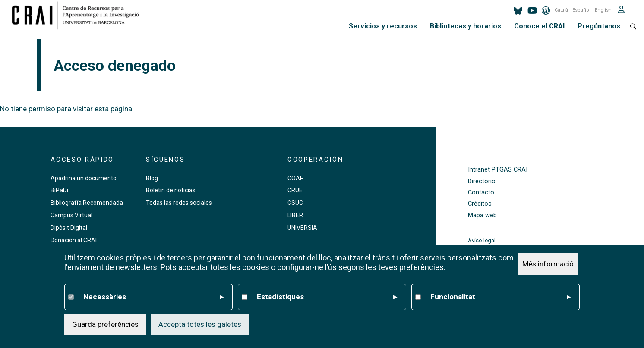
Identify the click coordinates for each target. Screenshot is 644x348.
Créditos (480, 204)
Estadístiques (327, 297)
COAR (296, 178)
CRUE (295, 190)
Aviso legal (482, 240)
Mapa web (482, 215)
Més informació (548, 264)
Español (581, 10)
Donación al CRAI (74, 240)
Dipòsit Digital (69, 228)
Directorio (482, 181)
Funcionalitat (500, 297)
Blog (152, 178)
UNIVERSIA (302, 228)
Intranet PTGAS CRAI (498, 170)
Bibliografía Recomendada (87, 203)
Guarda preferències (105, 324)
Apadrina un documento (84, 178)
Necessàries (153, 297)
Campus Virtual (71, 215)
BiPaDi (59, 190)
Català (561, 10)
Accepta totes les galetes (200, 324)
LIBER (295, 215)
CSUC (295, 203)
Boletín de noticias (171, 190)
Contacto (481, 193)
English (603, 10)
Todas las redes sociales (179, 203)
